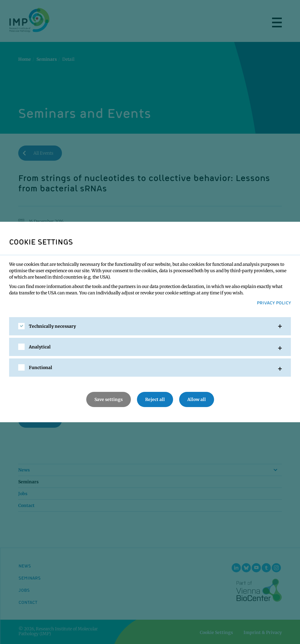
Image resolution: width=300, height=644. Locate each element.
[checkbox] (21, 326)
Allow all (197, 399)
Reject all (155, 399)
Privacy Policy (274, 303)
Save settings (109, 399)
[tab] (150, 326)
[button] (150, 326)
